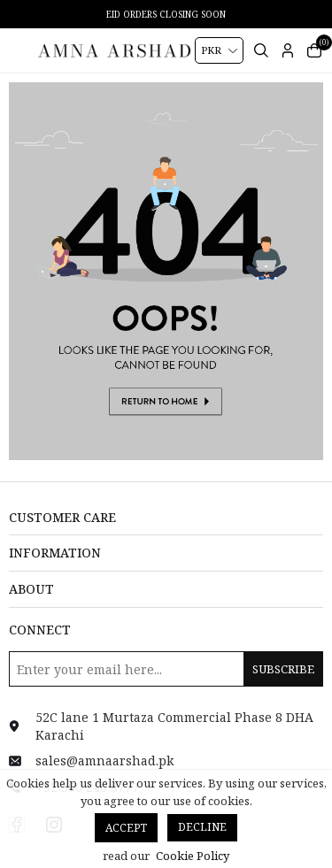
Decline (202, 827)
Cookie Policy (193, 856)
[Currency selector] (219, 50)
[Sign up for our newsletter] (166, 669)
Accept (126, 828)
